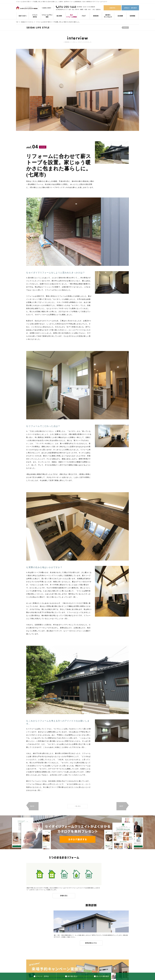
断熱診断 (96, 16)
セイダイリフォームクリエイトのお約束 (78, 960)
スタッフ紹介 (107, 960)
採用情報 (132, 16)
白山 (73, 9)
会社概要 (120, 16)
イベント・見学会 (15, 960)
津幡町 (82, 9)
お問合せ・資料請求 (130, 8)
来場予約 (112, 8)
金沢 (70, 9)
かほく (90, 9)
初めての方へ (23, 16)
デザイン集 (46, 960)
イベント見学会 (35, 16)
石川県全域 (59, 9)
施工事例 (59, 16)
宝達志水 (98, 9)
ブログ (84, 16)
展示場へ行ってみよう (108, 16)
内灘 (86, 9)
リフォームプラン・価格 (28, 960)
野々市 (77, 9)
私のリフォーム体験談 (71, 16)
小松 (93, 9)
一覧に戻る (77, 806)
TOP (17, 22)
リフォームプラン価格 (47, 16)
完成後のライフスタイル (28, 22)
